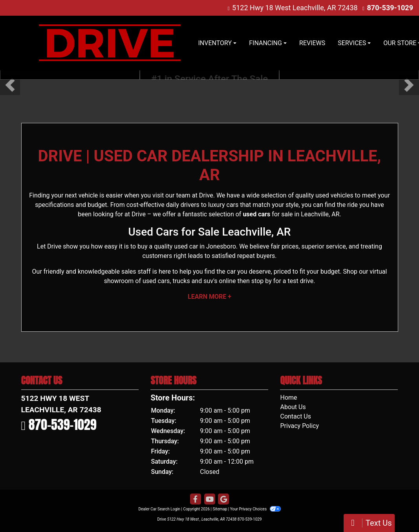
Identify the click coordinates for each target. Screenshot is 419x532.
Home (288, 398)
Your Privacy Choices (255, 509)
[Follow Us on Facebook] (196, 499)
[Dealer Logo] (110, 43)
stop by (262, 281)
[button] (10, 85)
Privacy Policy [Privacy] (299, 426)
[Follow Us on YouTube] (210, 499)
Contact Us (295, 416)
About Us (293, 407)
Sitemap (220, 509)
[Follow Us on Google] (223, 499)
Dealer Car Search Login (159, 509)
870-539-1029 (390, 8)
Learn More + (209, 297)
